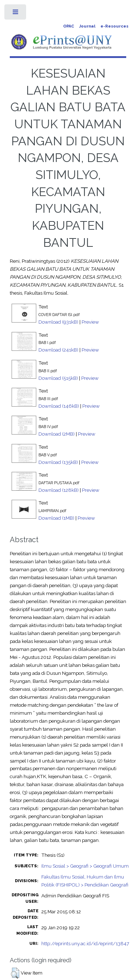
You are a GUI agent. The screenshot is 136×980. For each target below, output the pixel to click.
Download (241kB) (58, 350)
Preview (90, 322)
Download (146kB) (59, 406)
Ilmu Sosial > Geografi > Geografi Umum (85, 866)
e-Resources (114, 26)
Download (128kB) (59, 490)
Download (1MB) (56, 518)
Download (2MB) (57, 434)
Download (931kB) (58, 322)
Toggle (16, 14)
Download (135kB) (58, 462)
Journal (87, 26)
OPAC (69, 26)
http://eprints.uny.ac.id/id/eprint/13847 (85, 943)
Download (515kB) (58, 378)
